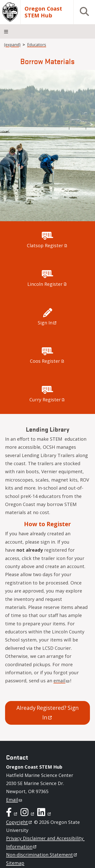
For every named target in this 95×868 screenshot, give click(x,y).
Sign (48, 323)
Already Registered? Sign (48, 713)
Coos (47, 361)
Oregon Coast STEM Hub (43, 12)
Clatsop (47, 245)
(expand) (12, 45)
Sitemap (15, 863)
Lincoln (47, 284)
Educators (37, 45)
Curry (48, 400)
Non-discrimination (42, 855)
